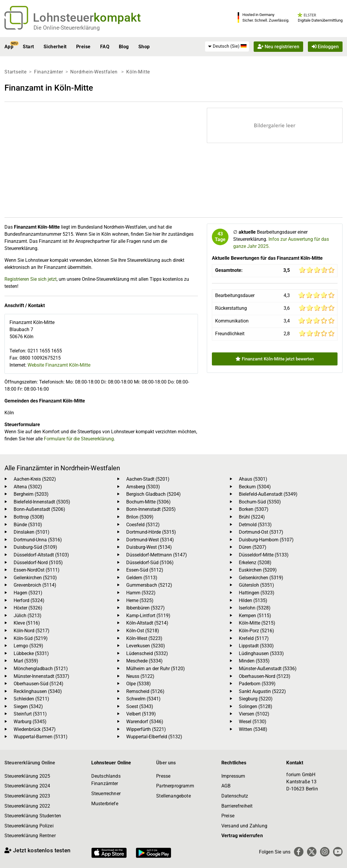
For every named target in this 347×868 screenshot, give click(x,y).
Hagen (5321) (28, 593)
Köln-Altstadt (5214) (147, 623)
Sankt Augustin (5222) (262, 691)
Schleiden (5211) (31, 699)
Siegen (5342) (28, 706)
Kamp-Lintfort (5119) (148, 616)
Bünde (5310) (28, 525)
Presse (163, 776)
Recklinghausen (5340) (38, 691)
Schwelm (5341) (143, 699)
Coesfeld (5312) (143, 525)
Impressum (233, 776)
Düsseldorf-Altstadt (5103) (41, 555)
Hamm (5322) (141, 593)
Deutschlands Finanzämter (106, 780)
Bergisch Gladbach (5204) (153, 494)
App (9, 47)
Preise (83, 47)
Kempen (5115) (255, 616)
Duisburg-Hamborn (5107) (266, 540)
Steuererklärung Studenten (33, 816)
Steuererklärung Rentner (30, 836)
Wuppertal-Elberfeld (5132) (154, 737)
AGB (226, 786)
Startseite (16, 72)
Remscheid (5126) (145, 691)
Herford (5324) (29, 600)
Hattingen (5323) (257, 593)
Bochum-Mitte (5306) (148, 502)
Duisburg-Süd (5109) (35, 547)
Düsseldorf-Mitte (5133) (264, 555)
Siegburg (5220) (256, 699)
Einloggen (325, 47)
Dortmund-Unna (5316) (38, 540)
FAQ (105, 47)
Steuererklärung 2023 (27, 796)
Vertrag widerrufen (242, 836)
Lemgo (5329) (28, 646)
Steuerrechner (106, 794)
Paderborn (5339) (257, 684)
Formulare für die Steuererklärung (79, 439)
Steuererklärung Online (30, 763)
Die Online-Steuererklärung (67, 28)
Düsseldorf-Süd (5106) (150, 563)
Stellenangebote (173, 796)
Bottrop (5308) (29, 517)
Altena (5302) (28, 487)
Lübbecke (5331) (31, 653)
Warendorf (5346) (145, 722)
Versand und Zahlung (244, 826)
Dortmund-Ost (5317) (261, 532)
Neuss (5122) (140, 676)
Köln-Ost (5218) (143, 631)
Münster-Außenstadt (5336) (268, 669)
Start (28, 47)
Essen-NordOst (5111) (37, 570)
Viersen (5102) (254, 714)
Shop (144, 47)
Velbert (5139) (141, 714)
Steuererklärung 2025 (27, 776)
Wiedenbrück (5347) (35, 729)
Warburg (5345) (30, 722)
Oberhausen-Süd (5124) (39, 684)
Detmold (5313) (255, 525)
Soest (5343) (140, 706)
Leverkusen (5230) (146, 646)
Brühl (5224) (252, 517)
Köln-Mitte (138, 72)
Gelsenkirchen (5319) (261, 578)
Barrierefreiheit (237, 806)
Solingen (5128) (256, 706)
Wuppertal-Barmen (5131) (41, 737)
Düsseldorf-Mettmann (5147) (157, 555)
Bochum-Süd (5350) (260, 502)
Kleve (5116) (27, 623)
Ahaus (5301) (253, 479)
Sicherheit (55, 47)
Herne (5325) (140, 600)
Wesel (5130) (253, 722)
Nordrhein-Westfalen (95, 72)
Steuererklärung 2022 (27, 806)
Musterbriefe (105, 804)
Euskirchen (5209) (258, 570)
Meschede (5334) (144, 661)
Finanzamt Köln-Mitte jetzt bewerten (275, 359)
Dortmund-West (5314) (150, 540)
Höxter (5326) (28, 608)
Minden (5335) (254, 661)
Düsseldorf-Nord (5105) (38, 563)
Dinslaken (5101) (32, 532)
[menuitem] (227, 46)
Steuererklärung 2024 (27, 786)
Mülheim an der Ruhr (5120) (156, 669)
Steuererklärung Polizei (29, 826)
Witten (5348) (253, 729)
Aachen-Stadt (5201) (148, 479)
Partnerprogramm (175, 786)
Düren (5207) (253, 547)
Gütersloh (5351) (256, 585)
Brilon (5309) (140, 517)
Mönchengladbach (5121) (41, 669)
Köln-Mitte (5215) (257, 623)
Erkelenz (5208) (255, 563)
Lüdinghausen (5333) (261, 653)
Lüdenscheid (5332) (147, 653)
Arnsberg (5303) (143, 487)
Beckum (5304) (255, 487)
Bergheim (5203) (31, 494)
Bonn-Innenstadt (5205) (151, 509)
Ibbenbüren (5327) (145, 608)
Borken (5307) (254, 509)
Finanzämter (49, 72)
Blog (124, 47)
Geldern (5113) (142, 578)
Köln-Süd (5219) (31, 638)
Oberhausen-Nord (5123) (265, 676)
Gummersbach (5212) (149, 585)
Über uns (166, 763)
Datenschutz (235, 796)
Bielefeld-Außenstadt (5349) (268, 494)
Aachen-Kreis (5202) (35, 479)
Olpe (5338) (139, 684)
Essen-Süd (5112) (145, 570)
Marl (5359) (26, 661)
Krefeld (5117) (254, 638)
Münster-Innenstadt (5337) (41, 676)
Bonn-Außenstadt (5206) (39, 509)
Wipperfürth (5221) (146, 729)
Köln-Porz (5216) (256, 631)
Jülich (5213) (28, 616)
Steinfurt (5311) (30, 714)
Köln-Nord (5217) (32, 631)
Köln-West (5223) (144, 638)
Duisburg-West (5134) (149, 547)
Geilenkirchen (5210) (35, 578)
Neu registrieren (278, 47)
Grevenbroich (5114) (35, 585)
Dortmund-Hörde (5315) (151, 532)
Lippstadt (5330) (256, 646)
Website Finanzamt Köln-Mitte (59, 365)
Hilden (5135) (253, 600)
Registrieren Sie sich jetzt (31, 279)
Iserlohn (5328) (255, 608)
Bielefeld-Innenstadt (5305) (42, 502)
